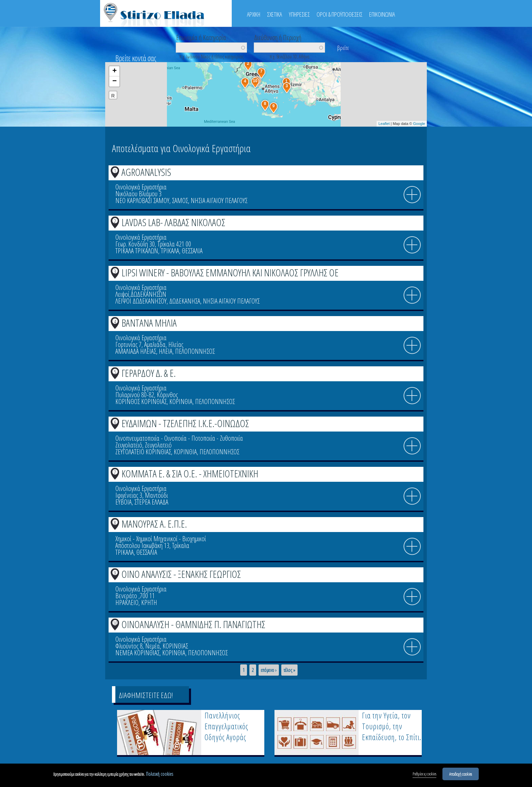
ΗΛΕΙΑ (166, 351)
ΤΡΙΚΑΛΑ (170, 251)
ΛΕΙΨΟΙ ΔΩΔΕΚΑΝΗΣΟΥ (141, 301)
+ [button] (115, 71)
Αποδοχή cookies (461, 774)
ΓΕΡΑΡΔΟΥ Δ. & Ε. (149, 373)
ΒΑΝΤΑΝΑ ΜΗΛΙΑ (149, 323)
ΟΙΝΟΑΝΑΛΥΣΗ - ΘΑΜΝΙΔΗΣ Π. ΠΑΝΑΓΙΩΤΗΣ (193, 624)
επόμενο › (269, 670)
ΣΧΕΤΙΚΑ (274, 14)
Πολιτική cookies (159, 774)
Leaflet (384, 124)
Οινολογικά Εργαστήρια (141, 187)
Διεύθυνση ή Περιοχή (278, 37)
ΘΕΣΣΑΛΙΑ (192, 251)
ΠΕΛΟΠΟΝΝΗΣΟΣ (195, 351)
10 (115, 623)
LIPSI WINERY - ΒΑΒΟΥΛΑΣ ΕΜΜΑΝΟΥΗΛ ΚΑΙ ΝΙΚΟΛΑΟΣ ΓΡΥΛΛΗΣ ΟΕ (230, 272)
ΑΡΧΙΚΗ (254, 14)
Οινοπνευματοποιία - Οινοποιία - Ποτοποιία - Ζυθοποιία (179, 438)
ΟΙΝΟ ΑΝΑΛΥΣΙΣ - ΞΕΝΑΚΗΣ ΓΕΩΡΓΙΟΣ (181, 574)
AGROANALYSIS (146, 172)
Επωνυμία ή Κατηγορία (201, 37)
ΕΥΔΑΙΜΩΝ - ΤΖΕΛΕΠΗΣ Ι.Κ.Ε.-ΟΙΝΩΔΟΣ (185, 423)
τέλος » (289, 670)
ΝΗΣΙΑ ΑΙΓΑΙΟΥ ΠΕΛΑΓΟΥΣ (219, 200)
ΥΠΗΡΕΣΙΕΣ (299, 14)
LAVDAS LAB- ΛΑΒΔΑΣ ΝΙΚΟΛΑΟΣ (173, 222)
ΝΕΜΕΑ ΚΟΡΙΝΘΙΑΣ (137, 653)
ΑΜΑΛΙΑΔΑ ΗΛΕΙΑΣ (136, 351)
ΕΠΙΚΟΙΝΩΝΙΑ (382, 14)
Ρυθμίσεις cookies (424, 774)
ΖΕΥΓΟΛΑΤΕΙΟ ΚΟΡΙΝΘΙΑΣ (143, 452)
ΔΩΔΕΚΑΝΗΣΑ (185, 301)
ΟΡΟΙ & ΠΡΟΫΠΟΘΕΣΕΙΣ (339, 14)
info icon (412, 195)
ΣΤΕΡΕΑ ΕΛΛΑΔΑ (151, 502)
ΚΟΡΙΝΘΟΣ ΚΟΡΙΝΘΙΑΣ (141, 401)
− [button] (115, 81)
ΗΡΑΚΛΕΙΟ (127, 602)
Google (419, 124)
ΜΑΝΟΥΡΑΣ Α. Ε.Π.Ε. (154, 524)
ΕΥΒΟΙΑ (123, 502)
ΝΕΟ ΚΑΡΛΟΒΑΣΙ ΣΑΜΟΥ (142, 200)
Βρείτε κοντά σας (136, 58)
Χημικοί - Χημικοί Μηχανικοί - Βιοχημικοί (161, 539)
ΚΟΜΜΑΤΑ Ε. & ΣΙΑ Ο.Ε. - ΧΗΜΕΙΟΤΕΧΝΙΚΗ (190, 473)
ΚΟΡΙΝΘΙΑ (181, 401)
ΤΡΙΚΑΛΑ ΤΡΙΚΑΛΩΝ (137, 251)
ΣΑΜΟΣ (180, 200)
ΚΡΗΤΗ (149, 602)
